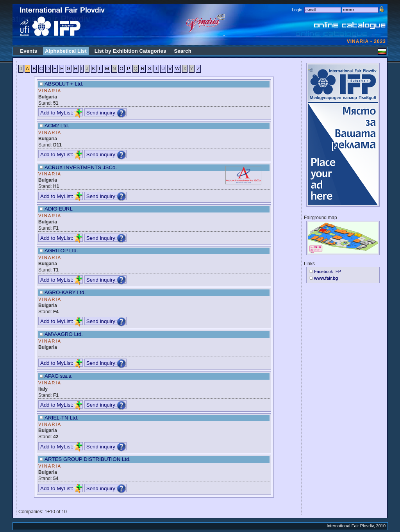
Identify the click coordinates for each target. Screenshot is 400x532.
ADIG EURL (59, 209)
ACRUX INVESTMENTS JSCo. (81, 167)
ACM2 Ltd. (57, 126)
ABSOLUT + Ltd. (64, 84)
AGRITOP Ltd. (61, 251)
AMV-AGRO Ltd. (64, 334)
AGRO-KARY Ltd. (65, 292)
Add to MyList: (61, 113)
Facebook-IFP (328, 271)
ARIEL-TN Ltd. (62, 418)
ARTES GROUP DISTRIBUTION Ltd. (87, 459)
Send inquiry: (106, 113)
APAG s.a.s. (59, 376)
